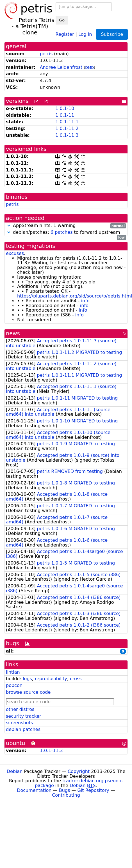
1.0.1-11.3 (67, 135)
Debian (15, 771)
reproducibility (51, 679)
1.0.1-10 (65, 108)
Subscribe (112, 34)
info (85, 301)
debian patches (23, 729)
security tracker (24, 716)
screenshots (19, 723)
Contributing (66, 795)
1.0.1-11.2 (67, 128)
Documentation (34, 790)
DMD (89, 68)
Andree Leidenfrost (61, 67)
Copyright (79, 771)
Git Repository (93, 790)
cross (76, 679)
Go (62, 20)
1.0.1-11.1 (67, 122)
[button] (9, 225)
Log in (85, 34)
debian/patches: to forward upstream (66, 233)
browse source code (28, 692)
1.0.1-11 (65, 115)
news (13, 333)
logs (27, 679)
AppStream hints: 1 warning (66, 226)
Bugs (65, 790)
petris (46, 54)
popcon (14, 685)
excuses (15, 253)
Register (65, 34)
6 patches (62, 232)
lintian (13, 672)
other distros (20, 709)
